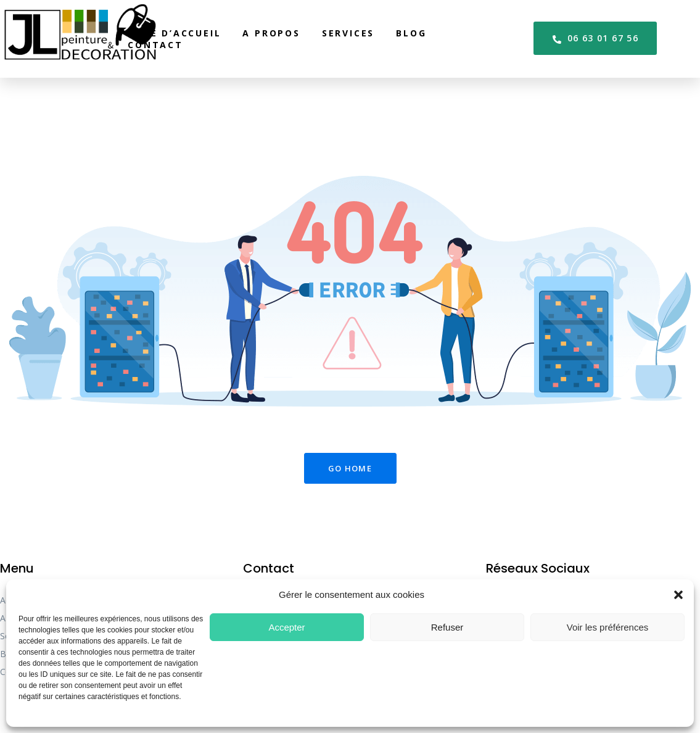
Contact (155, 45)
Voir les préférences (608, 627)
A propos (271, 33)
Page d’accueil (174, 33)
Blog (411, 33)
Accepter (286, 627)
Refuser (447, 627)
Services (348, 33)
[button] (678, 595)
